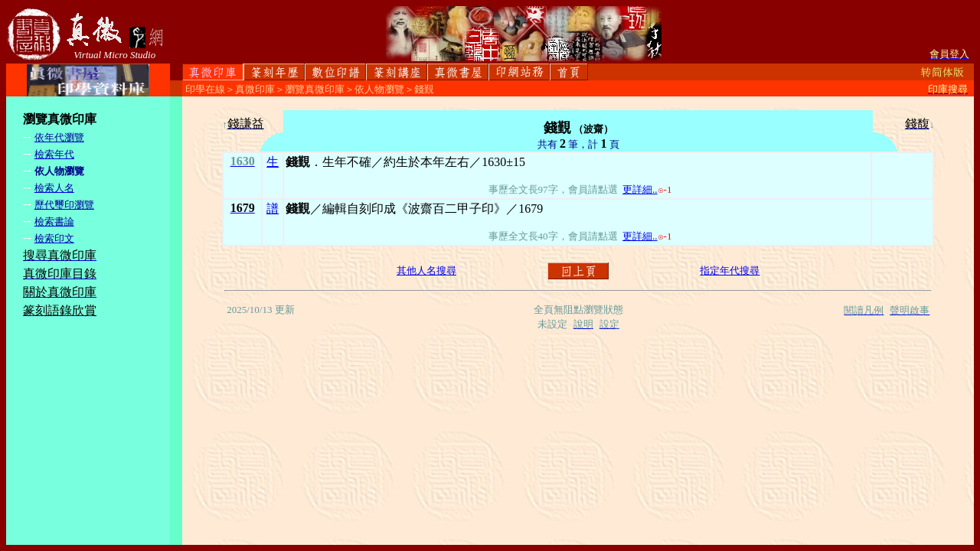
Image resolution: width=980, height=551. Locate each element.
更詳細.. (640, 189)
